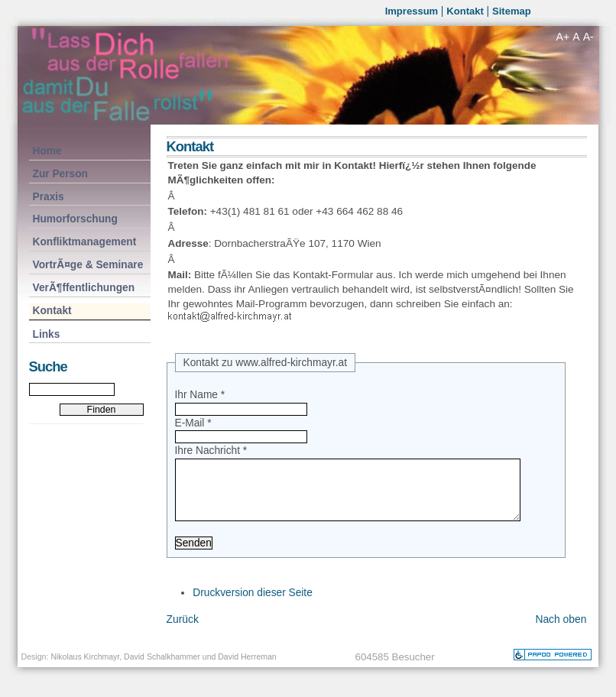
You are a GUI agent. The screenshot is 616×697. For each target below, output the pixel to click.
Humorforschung (73, 218)
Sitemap (512, 11)
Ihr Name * (200, 395)
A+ (563, 37)
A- (588, 37)
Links (45, 334)
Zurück (183, 634)
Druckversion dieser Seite (252, 608)
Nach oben (561, 634)
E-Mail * (193, 423)
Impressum (413, 11)
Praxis (47, 196)
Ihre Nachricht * (211, 451)
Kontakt (466, 11)
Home (45, 150)
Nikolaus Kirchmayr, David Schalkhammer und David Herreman (163, 672)
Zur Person (59, 173)
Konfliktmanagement (83, 241)
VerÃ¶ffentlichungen (82, 287)
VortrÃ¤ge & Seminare (86, 264)
